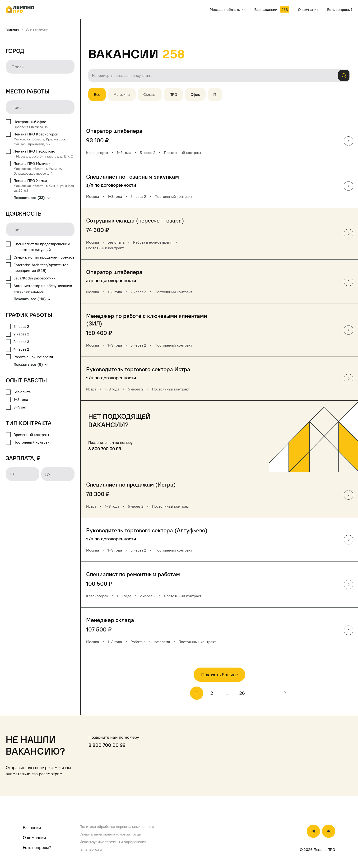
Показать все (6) (31, 364)
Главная (12, 29)
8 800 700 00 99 (105, 449)
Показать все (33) (32, 198)
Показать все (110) (32, 299)
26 (242, 693)
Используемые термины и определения (113, 842)
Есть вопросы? (37, 847)
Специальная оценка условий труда (110, 834)
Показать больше (219, 675)
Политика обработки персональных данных (117, 826)
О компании (34, 838)
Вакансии (32, 828)
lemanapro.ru (91, 849)
